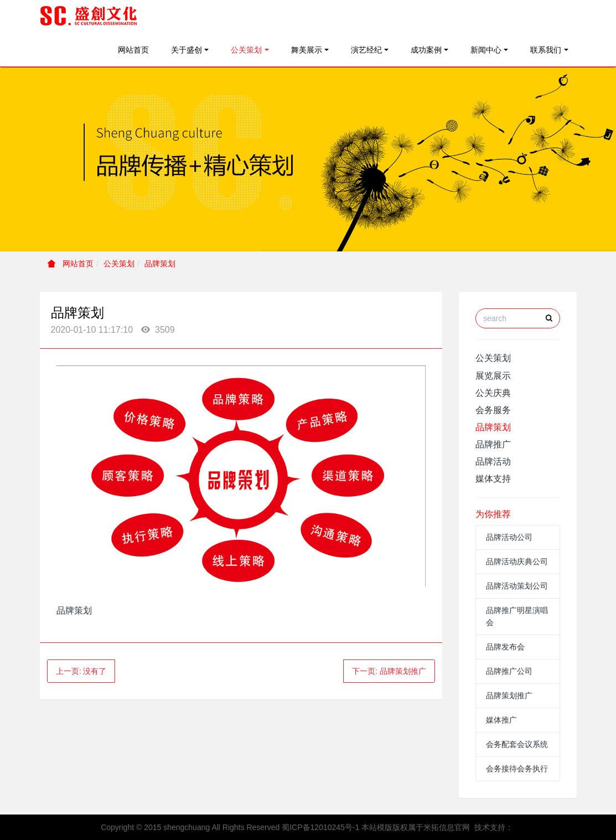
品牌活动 (493, 462)
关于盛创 (187, 50)
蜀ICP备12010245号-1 (320, 827)
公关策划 (246, 50)
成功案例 (426, 50)
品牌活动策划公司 (517, 586)
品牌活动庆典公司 (517, 561)
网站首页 (133, 50)
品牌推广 (493, 444)
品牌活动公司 (509, 537)
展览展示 (493, 376)
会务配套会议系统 (517, 744)
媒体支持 (493, 479)
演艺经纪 (366, 50)
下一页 (389, 671)
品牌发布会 (505, 647)
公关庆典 (493, 393)
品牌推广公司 (509, 671)
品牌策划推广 (509, 695)
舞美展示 (307, 50)
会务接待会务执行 (517, 769)
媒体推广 (501, 720)
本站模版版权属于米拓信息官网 (416, 827)
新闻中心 (486, 50)
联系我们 (546, 50)
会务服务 (493, 410)
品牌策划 (160, 264)
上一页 (81, 671)
